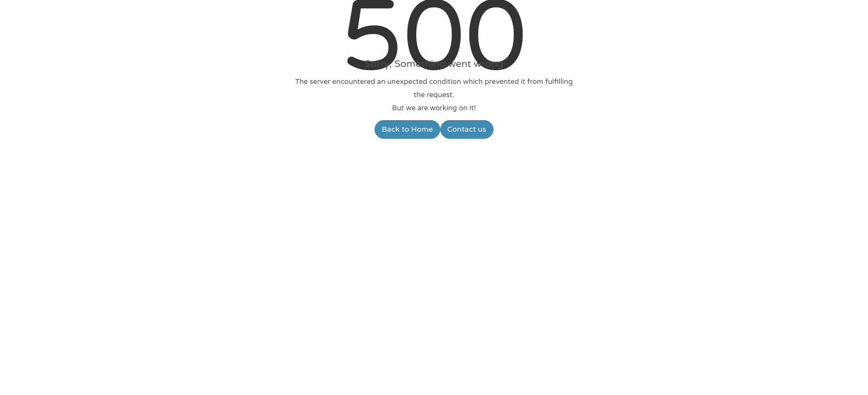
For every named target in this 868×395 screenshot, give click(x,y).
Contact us (467, 129)
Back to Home (407, 129)
